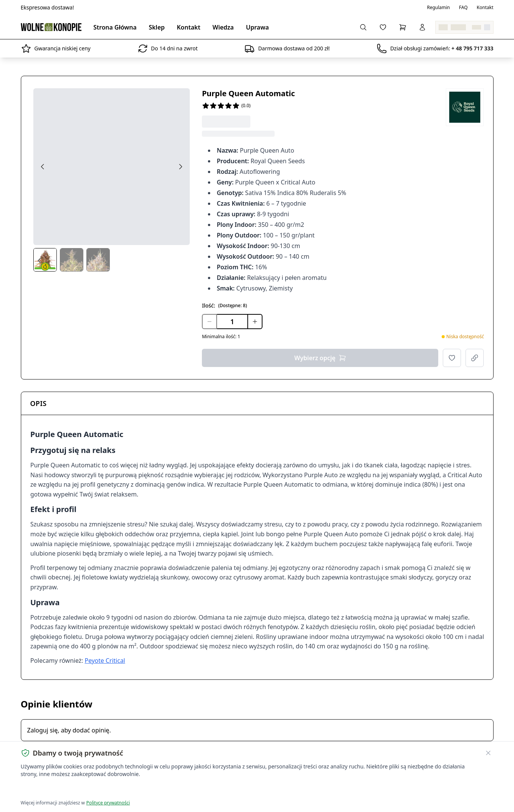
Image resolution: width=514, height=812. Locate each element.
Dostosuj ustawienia (110, 789)
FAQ (463, 8)
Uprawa (257, 27)
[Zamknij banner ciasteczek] (488, 753)
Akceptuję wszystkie (48, 789)
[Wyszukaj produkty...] (363, 27)
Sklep (157, 27)
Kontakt (485, 8)
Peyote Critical (105, 661)
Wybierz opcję (320, 358)
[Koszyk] (403, 27)
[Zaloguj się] (422, 27)
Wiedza (223, 27)
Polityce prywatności (108, 803)
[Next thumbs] (184, 261)
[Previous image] (42, 167)
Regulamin (438, 8)
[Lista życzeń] (383, 27)
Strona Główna (115, 27)
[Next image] (181, 167)
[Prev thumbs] (39, 261)
